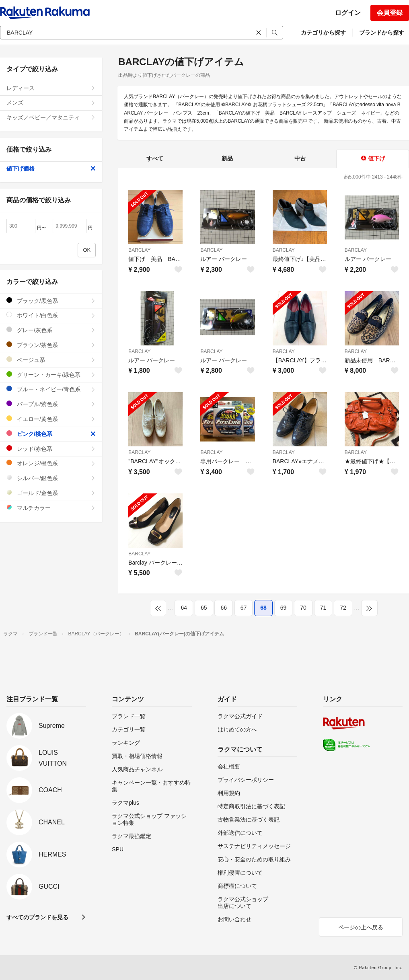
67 (244, 608)
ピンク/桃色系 (51, 434)
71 (323, 608)
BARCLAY (139, 250)
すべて (155, 158)
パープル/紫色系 (51, 404)
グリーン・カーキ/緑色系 (51, 375)
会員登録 (390, 13)
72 (343, 608)
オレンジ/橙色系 (51, 463)
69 (284, 608)
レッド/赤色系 (51, 449)
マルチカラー (51, 508)
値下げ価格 (51, 168)
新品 (227, 158)
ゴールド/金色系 (51, 493)
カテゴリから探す (323, 33)
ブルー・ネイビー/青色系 (51, 389)
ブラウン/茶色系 (51, 345)
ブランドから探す (382, 33)
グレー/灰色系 (51, 330)
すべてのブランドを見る (37, 917)
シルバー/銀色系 (51, 478)
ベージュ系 (51, 360)
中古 (300, 158)
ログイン (348, 13)
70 (303, 608)
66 (224, 608)
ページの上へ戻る (361, 927)
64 (184, 608)
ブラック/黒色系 (51, 301)
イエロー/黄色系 (51, 419)
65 (204, 608)
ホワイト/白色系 (51, 315)
